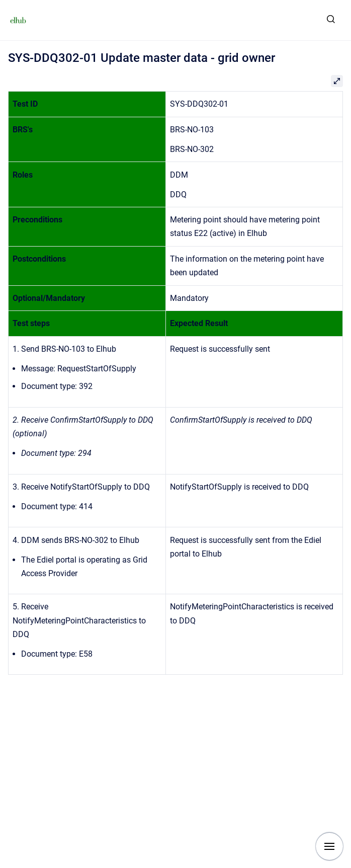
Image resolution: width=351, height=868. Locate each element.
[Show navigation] (329, 846)
